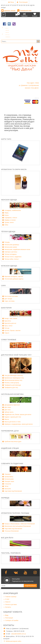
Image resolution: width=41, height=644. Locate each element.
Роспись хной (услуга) (12, 383)
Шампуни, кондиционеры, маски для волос (19, 424)
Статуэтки (8, 484)
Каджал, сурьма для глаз (13, 417)
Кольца (7, 328)
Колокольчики (9, 479)
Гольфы (7, 242)
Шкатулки (8, 489)
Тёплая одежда (8, 231)
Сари (3, 286)
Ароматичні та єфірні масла (14, 169)
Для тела (7, 410)
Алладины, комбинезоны (13, 210)
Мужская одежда (9, 266)
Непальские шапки (11, 247)
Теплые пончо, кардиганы (13, 257)
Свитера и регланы (11, 252)
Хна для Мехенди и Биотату (14, 375)
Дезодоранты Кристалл (12, 405)
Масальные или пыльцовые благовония (18, 526)
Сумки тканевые (9, 340)
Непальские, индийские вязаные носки (17, 249)
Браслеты (8, 321)
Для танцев (8, 299)
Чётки (6, 486)
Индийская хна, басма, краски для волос (18, 414)
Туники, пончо (9, 222)
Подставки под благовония (13, 529)
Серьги (7, 333)
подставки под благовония (13, 491)
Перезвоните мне (26, 10)
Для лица (8, 407)
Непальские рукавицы (12, 245)
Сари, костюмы (10, 301)
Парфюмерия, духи (10, 431)
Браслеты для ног (10, 323)
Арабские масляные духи (13, 441)
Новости (7, 602)
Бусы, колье (8, 326)
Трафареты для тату (11, 387)
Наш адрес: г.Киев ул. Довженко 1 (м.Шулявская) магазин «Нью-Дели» (29, 85)
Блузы (7, 215)
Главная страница (10, 597)
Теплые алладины (10, 254)
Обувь (7, 213)
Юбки (6, 225)
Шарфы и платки (10, 220)
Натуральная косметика (12, 394)
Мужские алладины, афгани (14, 276)
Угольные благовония (12, 531)
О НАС (6, 599)
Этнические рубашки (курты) (14, 279)
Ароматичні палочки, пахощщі (15, 513)
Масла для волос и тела (12, 422)
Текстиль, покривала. (11, 553)
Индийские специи (10, 448)
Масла (7, 419)
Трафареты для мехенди (13, 385)
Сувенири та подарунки (12, 463)
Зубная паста (9, 412)
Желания (35, 15)
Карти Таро (6, 139)
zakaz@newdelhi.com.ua (18, 634)
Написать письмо (10, 10)
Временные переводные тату (14, 378)
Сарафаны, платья (11, 218)
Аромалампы (9, 477)
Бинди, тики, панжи (11, 318)
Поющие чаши (9, 481)
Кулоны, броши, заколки (12, 330)
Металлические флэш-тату (13, 380)
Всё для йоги (7, 538)
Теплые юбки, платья (11, 259)
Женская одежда (9, 200)
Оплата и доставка (10, 604)
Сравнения (24, 15)
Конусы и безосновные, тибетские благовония (20, 524)
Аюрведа (5, 498)
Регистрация (8, 618)
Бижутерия (6, 308)
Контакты (7, 607)
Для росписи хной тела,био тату (16, 355)
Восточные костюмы (11, 296)
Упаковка (7, 474)
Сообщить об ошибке (11, 620)
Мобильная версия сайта (13, 641)
